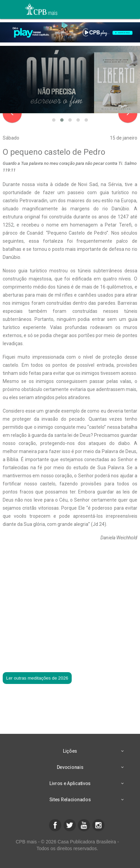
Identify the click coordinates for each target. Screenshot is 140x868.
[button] (54, 120)
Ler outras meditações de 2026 (37, 678)
